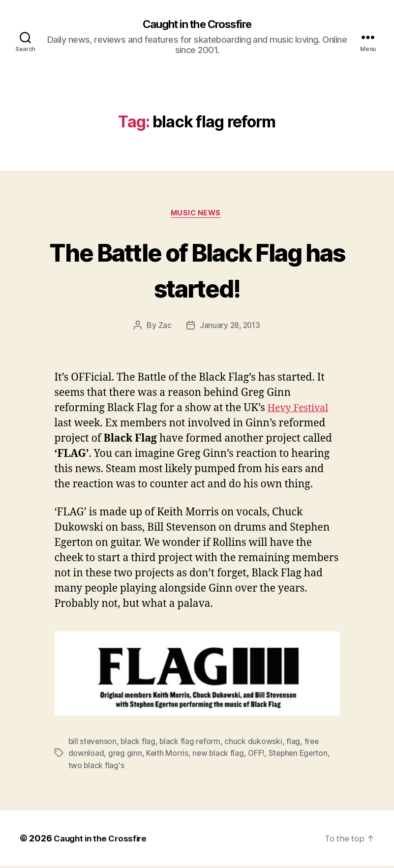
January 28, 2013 (230, 328)
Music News (197, 215)
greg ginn (125, 755)
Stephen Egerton (302, 755)
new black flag (219, 755)
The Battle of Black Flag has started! (197, 270)
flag (296, 744)
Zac (164, 328)
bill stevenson (93, 744)
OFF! (258, 755)
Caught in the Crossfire (197, 25)
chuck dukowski (256, 744)
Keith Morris (168, 755)
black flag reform (192, 744)
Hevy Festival (301, 410)
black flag (139, 744)
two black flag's (97, 767)
